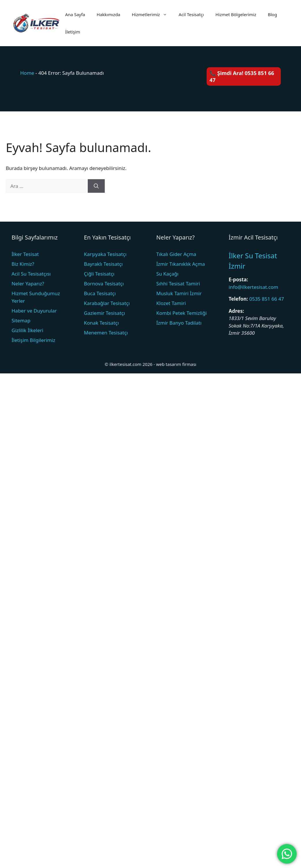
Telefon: (238, 299)
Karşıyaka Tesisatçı (105, 254)
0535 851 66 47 (267, 299)
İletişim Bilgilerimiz (33, 340)
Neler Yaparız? (28, 284)
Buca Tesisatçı (100, 293)
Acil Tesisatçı (191, 14)
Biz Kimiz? (23, 264)
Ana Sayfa (75, 14)
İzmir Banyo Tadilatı (179, 323)
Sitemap (21, 320)
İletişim (73, 32)
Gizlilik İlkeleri (27, 330)
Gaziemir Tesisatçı (104, 313)
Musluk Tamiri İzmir (179, 293)
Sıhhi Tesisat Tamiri (178, 284)
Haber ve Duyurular (34, 311)
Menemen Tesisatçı (106, 333)
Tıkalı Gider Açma (176, 254)
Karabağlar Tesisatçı (107, 303)
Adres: (236, 311)
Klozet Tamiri (171, 303)
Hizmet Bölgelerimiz (236, 14)
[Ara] (96, 186)
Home (27, 73)
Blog (272, 14)
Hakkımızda (109, 14)
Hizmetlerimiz (152, 14)
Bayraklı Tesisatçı (103, 264)
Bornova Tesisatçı (104, 284)
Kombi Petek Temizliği (182, 313)
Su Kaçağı (168, 274)
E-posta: (238, 279)
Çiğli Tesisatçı (99, 274)
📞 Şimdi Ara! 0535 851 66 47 (242, 76)
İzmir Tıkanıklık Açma (181, 264)
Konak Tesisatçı (101, 323)
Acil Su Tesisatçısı (31, 274)
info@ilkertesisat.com (253, 287)
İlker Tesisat (25, 254)
